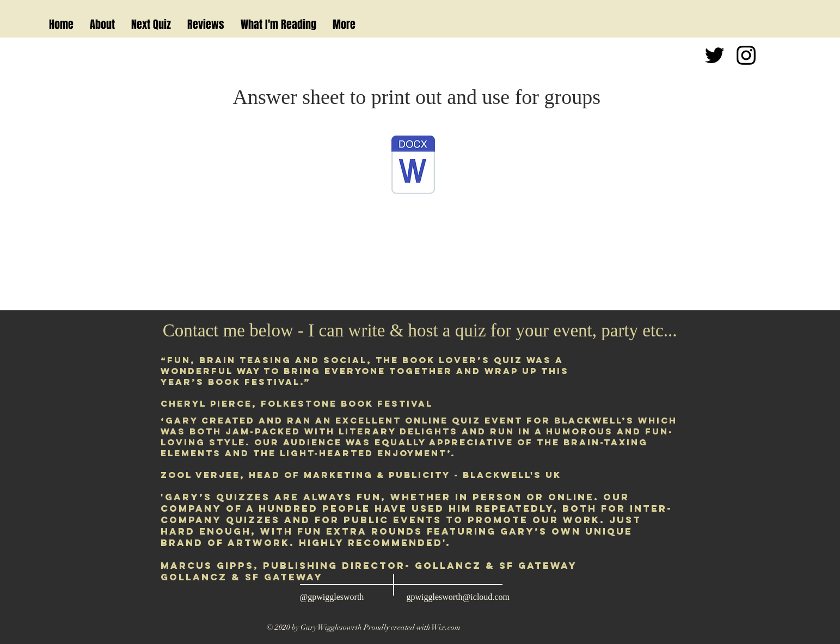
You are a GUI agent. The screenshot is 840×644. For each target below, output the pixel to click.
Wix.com (446, 627)
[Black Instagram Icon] (746, 55)
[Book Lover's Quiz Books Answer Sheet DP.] (413, 166)
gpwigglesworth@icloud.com (458, 597)
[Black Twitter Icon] (715, 55)
